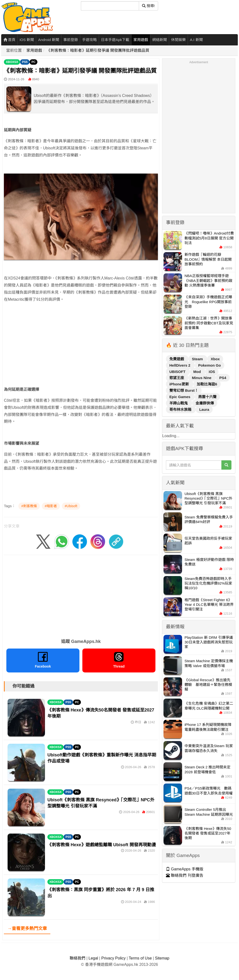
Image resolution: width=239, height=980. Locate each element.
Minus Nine (202, 378)
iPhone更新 (180, 384)
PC (34, 62)
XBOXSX (12, 62)
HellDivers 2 (180, 365)
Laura (204, 409)
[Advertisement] (81, 352)
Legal (93, 958)
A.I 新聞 (196, 40)
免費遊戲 (177, 359)
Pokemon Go (210, 365)
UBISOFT (178, 372)
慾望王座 (177, 378)
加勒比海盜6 (207, 384)
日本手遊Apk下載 (115, 40)
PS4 (223, 378)
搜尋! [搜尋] (148, 6)
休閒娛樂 (178, 40)
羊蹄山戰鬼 (179, 403)
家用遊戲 (141, 40)
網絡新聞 (160, 40)
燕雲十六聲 (207, 397)
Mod (198, 372)
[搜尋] (110, 6)
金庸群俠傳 (205, 403)
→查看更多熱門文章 (27, 928)
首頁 (9, 40)
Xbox (215, 359)
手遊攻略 (89, 40)
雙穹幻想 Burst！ (184, 390)
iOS (212, 372)
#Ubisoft (71, 506)
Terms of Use (140, 958)
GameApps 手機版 (185, 869)
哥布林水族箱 (181, 409)
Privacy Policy (113, 958)
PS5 (25, 62)
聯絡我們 (77, 958)
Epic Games (180, 397)
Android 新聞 (49, 40)
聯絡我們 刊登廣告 (185, 875)
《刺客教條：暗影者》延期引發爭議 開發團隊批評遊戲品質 (98, 50)
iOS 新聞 (27, 40)
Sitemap (162, 958)
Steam (198, 359)
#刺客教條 (29, 506)
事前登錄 (71, 40)
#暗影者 (51, 506)
